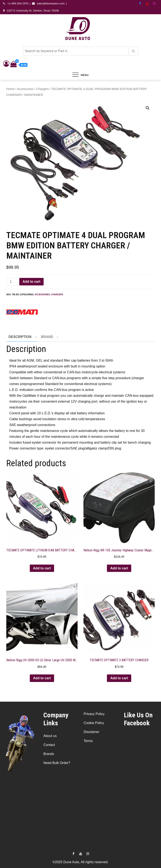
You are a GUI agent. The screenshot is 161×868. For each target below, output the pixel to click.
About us (50, 736)
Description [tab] (20, 337)
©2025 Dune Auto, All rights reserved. (80, 862)
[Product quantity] (12, 282)
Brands (49, 754)
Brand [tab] (47, 337)
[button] (148, 108)
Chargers (42, 89)
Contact (49, 745)
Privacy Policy (94, 714)
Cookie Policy (94, 723)
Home (10, 89)
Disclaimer (92, 732)
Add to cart (31, 282)
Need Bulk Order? (57, 763)
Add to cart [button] (42, 568)
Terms (88, 741)
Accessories (25, 89)
